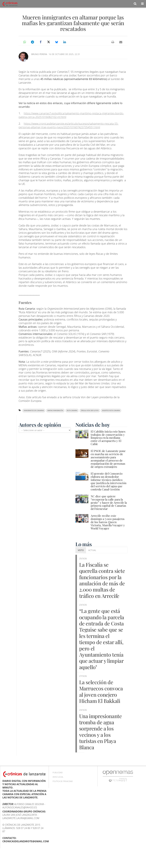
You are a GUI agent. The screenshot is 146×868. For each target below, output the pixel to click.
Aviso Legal (58, 789)
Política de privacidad (63, 794)
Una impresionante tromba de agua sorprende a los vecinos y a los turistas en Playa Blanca (102, 744)
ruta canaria (72, 410)
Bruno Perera (39, 54)
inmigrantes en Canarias (34, 410)
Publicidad (58, 785)
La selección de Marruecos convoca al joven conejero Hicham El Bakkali (100, 701)
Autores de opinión (40, 425)
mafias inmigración (55, 410)
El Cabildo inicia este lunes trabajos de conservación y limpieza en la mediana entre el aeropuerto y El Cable (108, 438)
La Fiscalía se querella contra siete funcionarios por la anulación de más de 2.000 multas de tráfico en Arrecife (102, 583)
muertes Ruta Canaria (111, 410)
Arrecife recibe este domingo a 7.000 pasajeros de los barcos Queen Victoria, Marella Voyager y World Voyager (108, 522)
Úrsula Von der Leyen (90, 410)
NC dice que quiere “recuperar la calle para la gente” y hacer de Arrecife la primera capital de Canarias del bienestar (109, 502)
